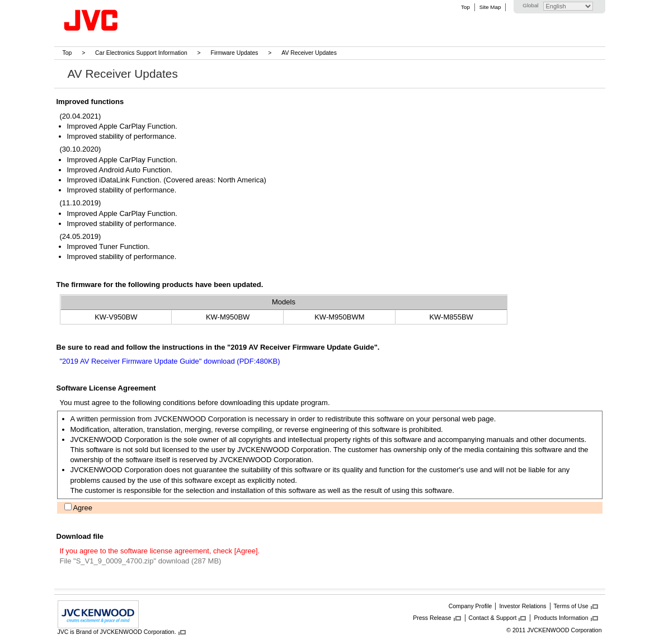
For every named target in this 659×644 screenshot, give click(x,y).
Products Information (561, 618)
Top (465, 7)
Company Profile (470, 606)
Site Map (490, 7)
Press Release (432, 618)
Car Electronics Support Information (141, 53)
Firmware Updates (235, 53)
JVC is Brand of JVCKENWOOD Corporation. (117, 632)
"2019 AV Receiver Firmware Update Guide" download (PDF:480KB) (170, 361)
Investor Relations (523, 606)
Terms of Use (571, 606)
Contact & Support (493, 618)
